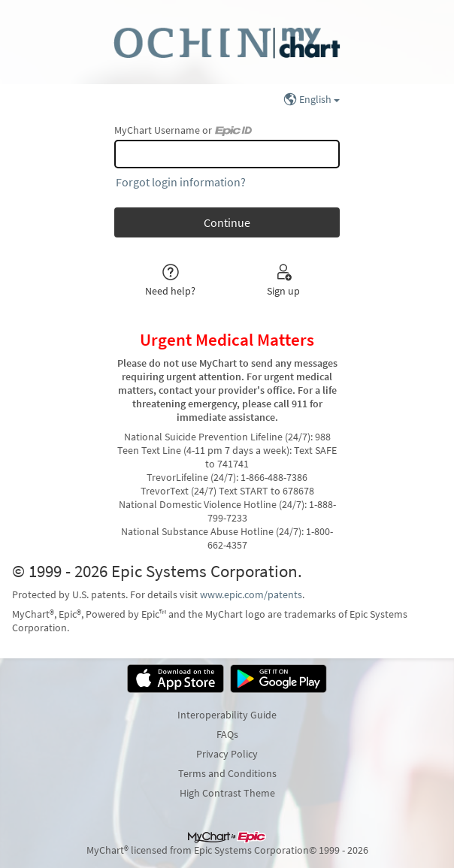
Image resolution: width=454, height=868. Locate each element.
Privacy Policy (227, 754)
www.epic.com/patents (251, 594)
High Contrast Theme (227, 793)
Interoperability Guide (227, 715)
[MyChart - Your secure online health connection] (227, 42)
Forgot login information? (181, 182)
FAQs (227, 734)
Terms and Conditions (227, 773)
